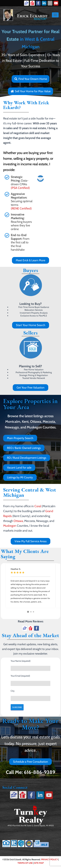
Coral (38, 506)
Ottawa (18, 521)
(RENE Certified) (21, 208)
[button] (28, 612)
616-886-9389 (39, 772)
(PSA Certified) (20, 188)
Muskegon (10, 526)
